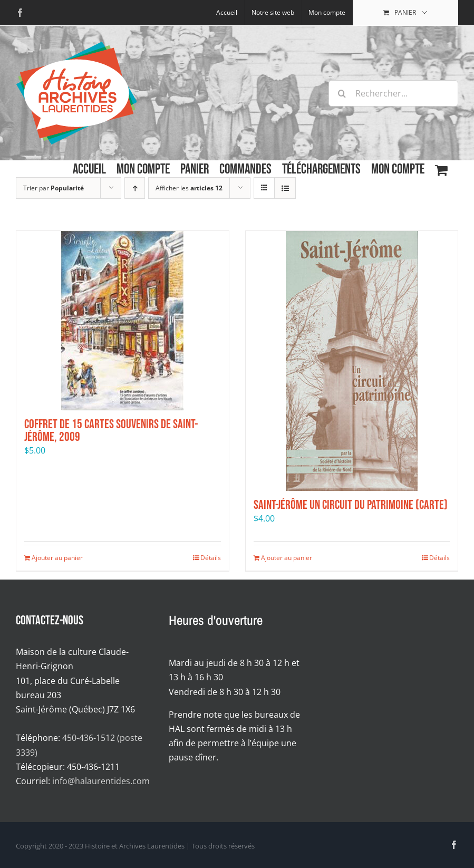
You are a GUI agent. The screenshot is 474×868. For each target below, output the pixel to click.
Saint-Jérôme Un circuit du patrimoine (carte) (351, 505)
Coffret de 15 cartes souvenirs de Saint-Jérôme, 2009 (111, 431)
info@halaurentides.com (101, 781)
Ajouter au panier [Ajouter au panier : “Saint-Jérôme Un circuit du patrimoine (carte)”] (287, 558)
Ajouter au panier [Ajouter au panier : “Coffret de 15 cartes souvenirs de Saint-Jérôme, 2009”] (57, 558)
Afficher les (189, 188)
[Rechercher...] (393, 93)
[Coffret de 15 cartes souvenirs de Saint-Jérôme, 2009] (123, 321)
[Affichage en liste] (285, 188)
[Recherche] (342, 93)
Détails (211, 558)
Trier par (54, 188)
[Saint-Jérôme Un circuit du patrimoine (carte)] (352, 361)
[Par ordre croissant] (135, 188)
